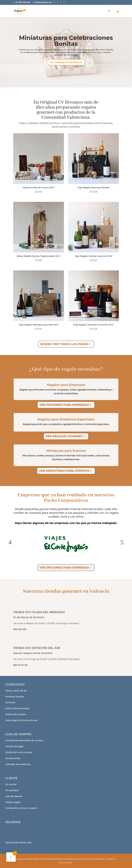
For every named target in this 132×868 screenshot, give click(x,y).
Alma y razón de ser (16, 691)
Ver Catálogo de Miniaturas (66, 65)
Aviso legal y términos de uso (21, 720)
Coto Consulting (65, 863)
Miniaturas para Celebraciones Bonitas (66, 43)
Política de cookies (16, 714)
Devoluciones (13, 758)
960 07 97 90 (20, 665)
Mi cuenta (11, 784)
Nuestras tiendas (15, 697)
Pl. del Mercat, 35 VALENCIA (29, 617)
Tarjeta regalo (13, 802)
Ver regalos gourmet (64, 436)
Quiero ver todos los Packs (64, 344)
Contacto (10, 702)
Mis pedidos (12, 790)
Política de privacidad (17, 708)
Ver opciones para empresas (64, 405)
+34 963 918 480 (23, 2)
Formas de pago (14, 746)
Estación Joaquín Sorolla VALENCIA (33, 653)
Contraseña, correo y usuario (21, 808)
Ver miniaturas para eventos (64, 471)
